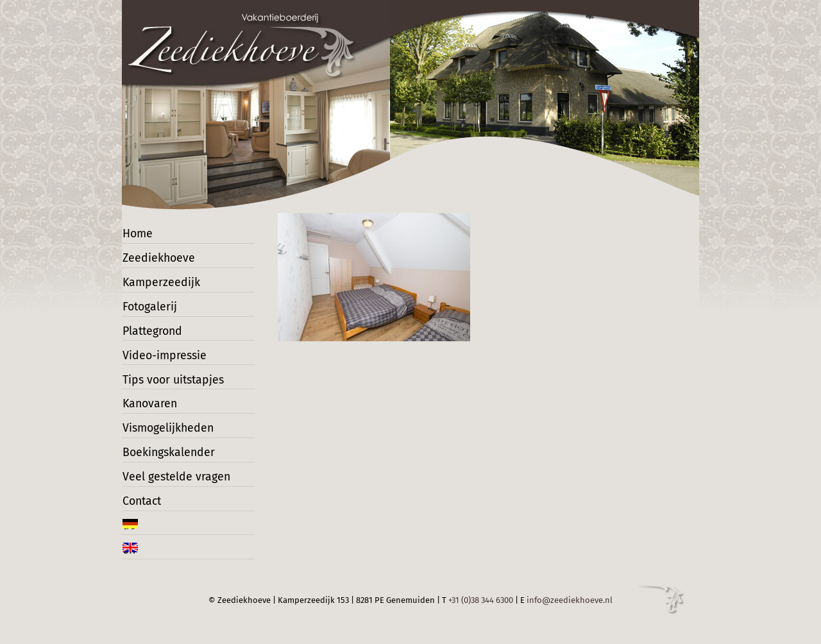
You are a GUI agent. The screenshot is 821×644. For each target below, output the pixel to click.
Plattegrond (153, 335)
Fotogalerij (151, 309)
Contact (145, 512)
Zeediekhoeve (158, 259)
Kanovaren (151, 411)
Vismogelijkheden (166, 436)
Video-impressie (163, 360)
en (135, 562)
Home (142, 234)
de (135, 537)
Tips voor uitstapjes (170, 385)
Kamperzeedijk (160, 284)
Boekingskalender (166, 462)
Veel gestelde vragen (173, 487)
